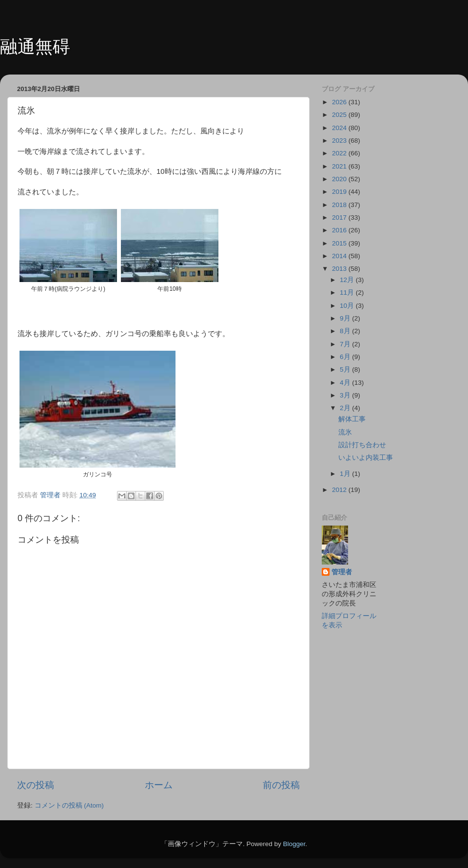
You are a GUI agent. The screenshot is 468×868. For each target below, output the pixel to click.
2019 (340, 192)
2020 (340, 179)
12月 (348, 280)
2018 (340, 205)
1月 (346, 474)
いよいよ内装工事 (366, 458)
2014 (340, 256)
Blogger (294, 844)
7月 (346, 344)
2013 (340, 269)
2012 (340, 490)
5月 (346, 369)
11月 (348, 292)
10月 (348, 306)
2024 (340, 128)
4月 (346, 383)
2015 (340, 243)
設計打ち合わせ (362, 445)
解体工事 (352, 419)
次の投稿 (36, 785)
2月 (346, 408)
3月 (346, 395)
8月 (346, 331)
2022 (340, 153)
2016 (340, 230)
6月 (346, 357)
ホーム (159, 785)
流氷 (345, 432)
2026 (340, 102)
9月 (346, 318)
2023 (340, 141)
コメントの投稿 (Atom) (69, 805)
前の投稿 (281, 785)
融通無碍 (35, 47)
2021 (340, 166)
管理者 (342, 572)
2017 (340, 217)
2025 (340, 115)
